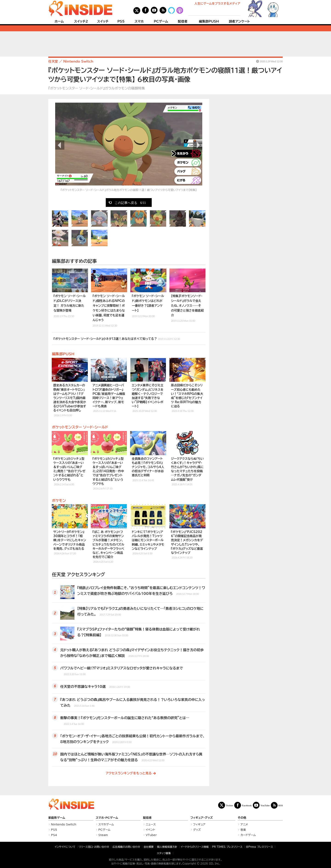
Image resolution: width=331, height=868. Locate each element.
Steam (103, 835)
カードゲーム (248, 835)
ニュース (151, 824)
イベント (150, 830)
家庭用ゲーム (57, 818)
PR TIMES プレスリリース (227, 847)
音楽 (243, 830)
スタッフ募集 (164, 853)
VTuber (151, 835)
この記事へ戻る (130, 203)
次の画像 (198, 145)
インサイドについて (65, 847)
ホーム (59, 21)
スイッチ (103, 21)
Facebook (247, 805)
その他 (242, 818)
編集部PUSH (209, 21)
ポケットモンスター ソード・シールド (80, 427)
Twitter (230, 805)
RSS (281, 805)
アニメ (244, 824)
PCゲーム (161, 21)
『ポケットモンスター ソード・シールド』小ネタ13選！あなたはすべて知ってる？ (117, 338)
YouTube (265, 805)
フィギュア (199, 824)
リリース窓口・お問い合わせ (94, 847)
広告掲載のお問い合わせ (126, 847)
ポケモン (59, 501)
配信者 (183, 21)
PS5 (121, 21)
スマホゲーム (106, 824)
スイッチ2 (81, 21)
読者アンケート (240, 21)
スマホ (139, 21)
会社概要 (149, 847)
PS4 (54, 835)
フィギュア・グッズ (202, 818)
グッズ (197, 830)
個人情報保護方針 (167, 847)
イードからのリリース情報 (195, 847)
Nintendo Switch (64, 824)
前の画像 (60, 145)
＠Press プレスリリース (259, 847)
